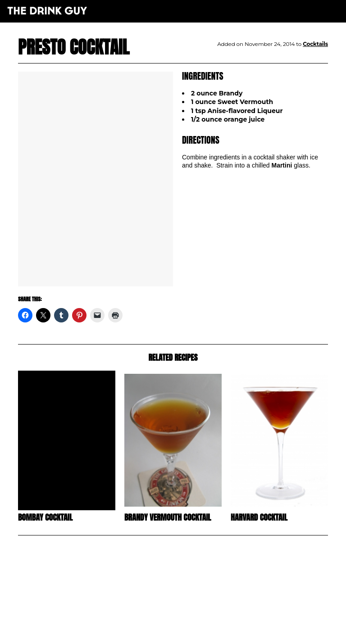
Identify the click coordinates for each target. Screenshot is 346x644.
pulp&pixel (184, 626)
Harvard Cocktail (259, 517)
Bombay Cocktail (45, 517)
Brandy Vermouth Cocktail (168, 517)
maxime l (185, 632)
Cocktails (315, 44)
